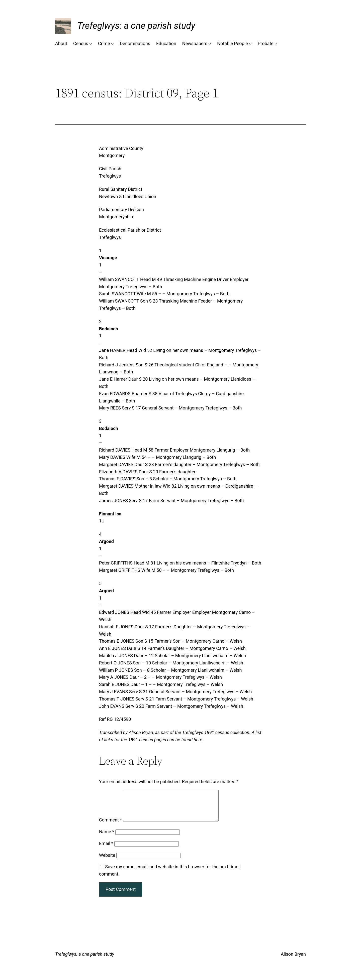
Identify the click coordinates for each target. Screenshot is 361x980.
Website (107, 861)
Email (106, 849)
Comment (110, 826)
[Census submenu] (91, 44)
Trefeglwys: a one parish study (136, 26)
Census (81, 43)
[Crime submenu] (112, 44)
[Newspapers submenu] (210, 44)
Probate (266, 43)
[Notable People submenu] (250, 44)
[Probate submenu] (276, 44)
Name (107, 838)
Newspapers (195, 43)
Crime (104, 43)
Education (166, 43)
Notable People (232, 43)
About (61, 43)
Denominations (135, 43)
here (198, 740)
